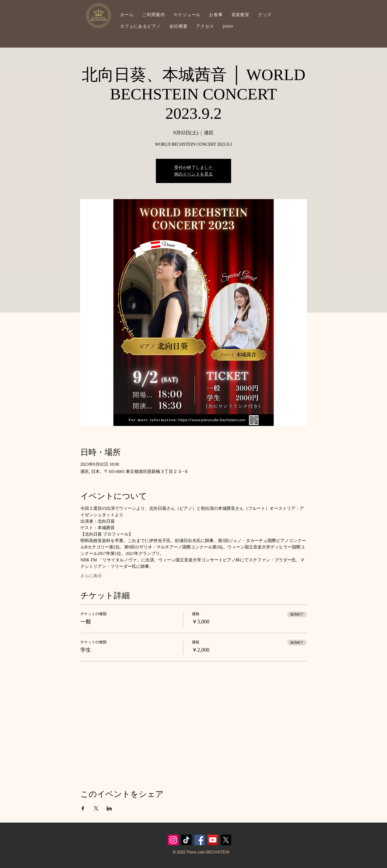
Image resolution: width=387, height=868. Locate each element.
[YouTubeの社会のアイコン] (213, 840)
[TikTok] (186, 840)
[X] (226, 840)
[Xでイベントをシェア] (96, 808)
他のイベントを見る (193, 174)
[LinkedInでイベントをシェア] (109, 808)
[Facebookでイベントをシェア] (83, 808)
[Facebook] (200, 840)
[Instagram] (173, 840)
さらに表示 (91, 576)
